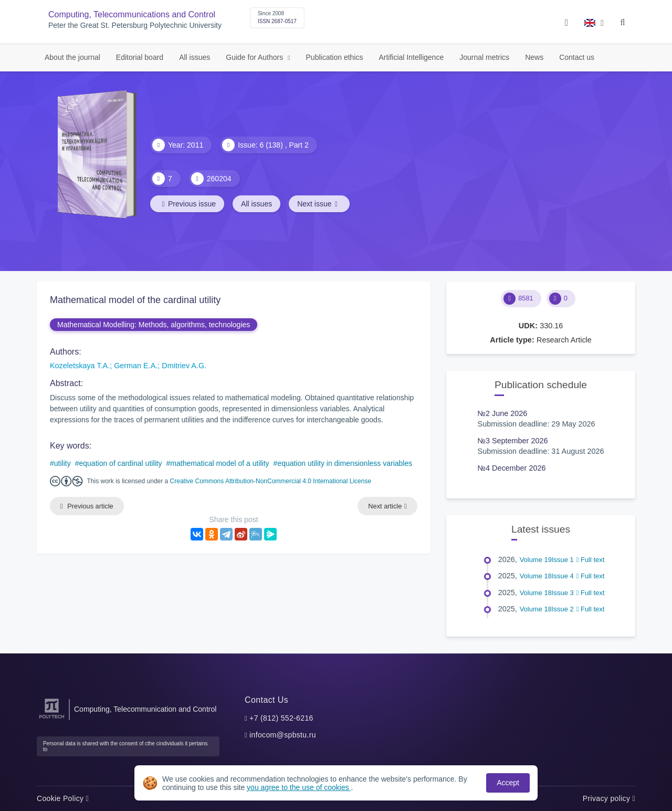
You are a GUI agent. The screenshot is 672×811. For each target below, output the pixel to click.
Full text (591, 560)
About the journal (72, 57)
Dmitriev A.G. (184, 366)
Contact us (577, 57)
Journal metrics (484, 57)
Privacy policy (609, 798)
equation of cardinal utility (121, 463)
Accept (508, 783)
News (534, 57)
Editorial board (140, 57)
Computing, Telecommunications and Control (132, 14)
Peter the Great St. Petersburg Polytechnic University (135, 25)
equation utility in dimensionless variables (345, 463)
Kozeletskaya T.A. (80, 366)
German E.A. (136, 366)
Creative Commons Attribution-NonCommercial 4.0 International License (271, 481)
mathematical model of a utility (219, 463)
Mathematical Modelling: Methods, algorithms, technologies (154, 325)
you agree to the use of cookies (299, 787)
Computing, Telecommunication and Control (145, 709)
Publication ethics (335, 57)
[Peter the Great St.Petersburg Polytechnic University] (52, 719)
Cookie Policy (63, 798)
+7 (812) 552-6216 (281, 718)
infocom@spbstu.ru (283, 735)
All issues (195, 57)
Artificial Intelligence (411, 57)
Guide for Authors (255, 57)
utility (62, 463)
